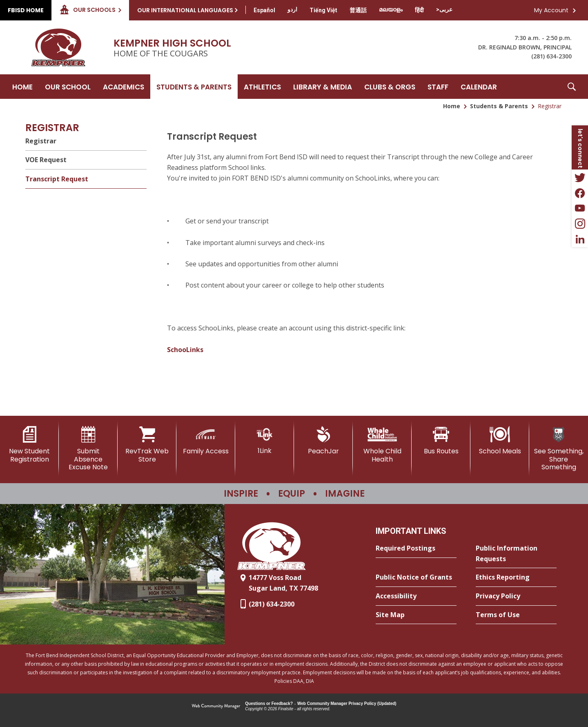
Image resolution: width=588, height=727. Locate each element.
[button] (572, 87)
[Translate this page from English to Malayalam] (391, 9)
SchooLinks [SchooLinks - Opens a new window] (185, 350)
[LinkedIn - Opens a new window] (580, 239)
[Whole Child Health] (382, 445)
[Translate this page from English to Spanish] (264, 10)
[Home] (22, 87)
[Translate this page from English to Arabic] (444, 9)
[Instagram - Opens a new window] (580, 224)
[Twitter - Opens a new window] (580, 177)
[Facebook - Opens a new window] (580, 193)
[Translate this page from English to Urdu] (292, 9)
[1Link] (265, 440)
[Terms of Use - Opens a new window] (516, 615)
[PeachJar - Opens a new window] (323, 441)
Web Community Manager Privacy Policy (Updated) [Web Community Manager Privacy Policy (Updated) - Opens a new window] (347, 704)
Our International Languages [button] (185, 10)
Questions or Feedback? (269, 704)
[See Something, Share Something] (559, 449)
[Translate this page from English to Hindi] (419, 10)
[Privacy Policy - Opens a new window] (516, 596)
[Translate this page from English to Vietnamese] (323, 10)
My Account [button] (551, 10)
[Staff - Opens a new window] (438, 87)
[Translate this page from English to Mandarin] (358, 10)
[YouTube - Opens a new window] (580, 208)
